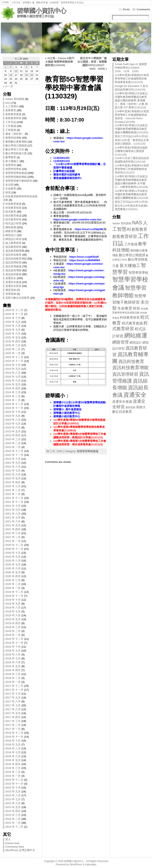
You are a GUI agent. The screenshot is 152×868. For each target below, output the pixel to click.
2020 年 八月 (13, 561)
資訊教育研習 (13, 247)
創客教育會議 (13, 114)
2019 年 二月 (13, 631)
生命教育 (11, 189)
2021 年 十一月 (14, 502)
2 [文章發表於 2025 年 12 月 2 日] (11, 67)
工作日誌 (11, 122)
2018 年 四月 (13, 670)
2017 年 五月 (13, 713)
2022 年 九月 (13, 463)
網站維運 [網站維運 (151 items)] (136, 335)
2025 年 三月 (13, 345)
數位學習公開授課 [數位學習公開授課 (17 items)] (132, 255)
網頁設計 (11, 235)
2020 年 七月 (13, 564)
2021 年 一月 (13, 541)
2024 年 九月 (13, 369)
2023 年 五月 (13, 431)
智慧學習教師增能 (16, 177)
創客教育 (11, 110)
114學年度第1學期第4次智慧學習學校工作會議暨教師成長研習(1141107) (132, 169)
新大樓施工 (12, 161)
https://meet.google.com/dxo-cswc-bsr (77, 219)
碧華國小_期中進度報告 (67, 409)
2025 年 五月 (13, 337)
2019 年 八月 (13, 608)
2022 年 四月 (13, 482)
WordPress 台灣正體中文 (20, 850)
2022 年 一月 (13, 494)
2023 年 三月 (13, 439)
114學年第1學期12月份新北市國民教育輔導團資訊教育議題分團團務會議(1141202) (131, 129)
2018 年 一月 (13, 682)
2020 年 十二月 (14, 545)
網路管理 (11, 231)
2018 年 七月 (13, 658)
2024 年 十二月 (14, 357)
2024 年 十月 (13, 365)
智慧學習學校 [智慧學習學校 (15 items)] (138, 273)
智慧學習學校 (13, 169)
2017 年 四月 (13, 717)
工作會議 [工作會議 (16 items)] (131, 244)
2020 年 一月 (13, 588)
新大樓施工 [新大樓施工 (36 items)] (130, 266)
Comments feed (15, 847)
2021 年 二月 (13, 537)
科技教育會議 (13, 204)
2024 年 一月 (13, 400)
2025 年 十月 (13, 318)
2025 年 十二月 (14, 310)
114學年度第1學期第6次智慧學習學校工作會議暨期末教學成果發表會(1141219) (132, 79)
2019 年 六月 (13, 615)
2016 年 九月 (13, 745)
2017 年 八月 (13, 701)
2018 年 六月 (13, 662)
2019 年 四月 (13, 623)
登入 (8, 839)
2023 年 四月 (13, 435)
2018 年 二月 (13, 678)
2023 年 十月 (13, 412)
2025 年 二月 (13, 349)
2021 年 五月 (13, 525)
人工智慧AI (12, 106)
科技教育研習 (13, 208)
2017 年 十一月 (14, 690)
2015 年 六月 (13, 803)
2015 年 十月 (13, 788)
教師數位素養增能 (16, 142)
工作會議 (11, 126)
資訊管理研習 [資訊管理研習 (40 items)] (125, 374)
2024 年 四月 (13, 388)
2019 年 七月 (13, 611)
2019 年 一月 (13, 635)
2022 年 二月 (13, 490)
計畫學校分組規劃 (64, 171)
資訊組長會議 (13, 274)
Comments (143, 9)
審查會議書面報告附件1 (67, 178)
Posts (126, 9)
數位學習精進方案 (16, 153)
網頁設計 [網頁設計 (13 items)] (136, 342)
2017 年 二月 (13, 725)
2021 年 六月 (13, 521)
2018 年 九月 (13, 651)
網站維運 (11, 227)
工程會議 (11, 130)
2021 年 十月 (13, 506)
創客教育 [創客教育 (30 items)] (139, 229)
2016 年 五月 (13, 760)
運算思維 (11, 290)
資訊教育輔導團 (15, 251)
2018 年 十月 (13, 647)
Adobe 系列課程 (15, 99)
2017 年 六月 (13, 709)
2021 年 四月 (13, 529)
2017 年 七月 (13, 705)
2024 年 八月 (13, 373)
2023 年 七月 (13, 424)
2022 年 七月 (13, 471)
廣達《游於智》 (15, 134)
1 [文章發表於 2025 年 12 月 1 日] (6, 67)
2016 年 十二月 (14, 733)
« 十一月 (8, 86)
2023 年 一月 (13, 447)
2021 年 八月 (13, 514)
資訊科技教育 (13, 255)
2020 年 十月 (13, 553)
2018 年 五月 (13, 666)
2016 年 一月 (13, 776)
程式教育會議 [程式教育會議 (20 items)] (132, 323)
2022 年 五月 (13, 478)
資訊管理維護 (13, 266)
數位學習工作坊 (15, 149)
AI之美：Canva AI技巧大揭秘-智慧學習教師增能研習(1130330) (60, 62)
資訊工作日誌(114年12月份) (131, 136)
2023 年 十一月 (14, 408)
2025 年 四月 (13, 341)
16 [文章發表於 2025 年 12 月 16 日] (11, 75)
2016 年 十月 (13, 741)
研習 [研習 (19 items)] (136, 308)
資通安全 (11, 278)
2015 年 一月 (13, 823)
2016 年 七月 (13, 752)
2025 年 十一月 (14, 314)
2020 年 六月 (13, 568)
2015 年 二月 (13, 819)
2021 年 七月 (13, 518)
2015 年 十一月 (14, 784)
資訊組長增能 (13, 270)
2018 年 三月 (13, 674)
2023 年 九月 (13, 416)
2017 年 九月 (13, 698)
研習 (8, 192)
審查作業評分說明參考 (67, 175)
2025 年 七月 (13, 330)
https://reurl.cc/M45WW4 (85, 260)
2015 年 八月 (13, 795)
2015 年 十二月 (14, 780)
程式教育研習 (13, 219)
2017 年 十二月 (14, 686)
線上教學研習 (13, 243)
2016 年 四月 (13, 764)
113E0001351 (62, 158)
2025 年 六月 (13, 334)
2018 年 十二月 (14, 639)
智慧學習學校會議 (16, 173)
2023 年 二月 (13, 443)
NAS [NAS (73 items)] (137, 223)
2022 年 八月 (13, 467)
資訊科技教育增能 (16, 259)
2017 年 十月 (13, 694)
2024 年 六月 (13, 381)
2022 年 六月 (13, 474)
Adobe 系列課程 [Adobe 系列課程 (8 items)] (122, 223)
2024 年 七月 (13, 377)
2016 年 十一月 (14, 737)
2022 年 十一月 (14, 455)
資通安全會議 (13, 282)
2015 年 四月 (13, 811)
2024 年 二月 (13, 396)
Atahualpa (91, 864)
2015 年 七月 (13, 799)
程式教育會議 (13, 216)
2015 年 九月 (13, 791)
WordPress (76, 864)
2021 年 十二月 (14, 498)
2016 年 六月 (13, 756)
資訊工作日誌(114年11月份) (131, 202)
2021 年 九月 (13, 510)
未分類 (9, 185)
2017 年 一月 (13, 729)
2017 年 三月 (13, 721)
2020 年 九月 (13, 557)
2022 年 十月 (13, 459)
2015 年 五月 (13, 807)
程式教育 (11, 212)
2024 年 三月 (13, 392)
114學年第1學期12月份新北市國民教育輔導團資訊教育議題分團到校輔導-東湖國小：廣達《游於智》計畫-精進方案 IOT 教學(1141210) (131, 100)
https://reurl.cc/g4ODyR (84, 257)
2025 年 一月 (13, 353)
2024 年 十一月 (14, 361)
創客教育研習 (13, 118)
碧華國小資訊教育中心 (67, 413)
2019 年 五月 (13, 619)
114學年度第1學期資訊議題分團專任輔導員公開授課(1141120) (131, 151)
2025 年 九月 (13, 322)
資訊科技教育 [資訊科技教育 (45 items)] (131, 361)
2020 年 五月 (13, 572)
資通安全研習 (13, 286)
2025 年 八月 (13, 326)
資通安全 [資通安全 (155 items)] (135, 395)
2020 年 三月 (13, 580)
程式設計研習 (13, 223)
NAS (8, 103)
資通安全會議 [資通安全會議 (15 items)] (122, 402)
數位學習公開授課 (16, 146)
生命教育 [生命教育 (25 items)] (125, 308)
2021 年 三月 (13, 533)
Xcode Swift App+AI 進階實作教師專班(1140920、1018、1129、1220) (131, 68)
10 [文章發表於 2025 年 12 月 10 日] (16, 71)
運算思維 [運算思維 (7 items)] (130, 407)
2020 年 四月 (13, 576)
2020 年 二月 (13, 584)
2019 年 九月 (13, 604)
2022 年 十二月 (14, 451)
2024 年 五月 (13, 384)
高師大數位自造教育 (17, 298)
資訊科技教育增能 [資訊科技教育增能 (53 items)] (130, 368)
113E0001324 (62, 161)
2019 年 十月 (13, 600)
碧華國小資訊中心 (42, 11)
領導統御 (11, 294)
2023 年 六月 (13, 428)
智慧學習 (11, 165)
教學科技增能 (13, 138)
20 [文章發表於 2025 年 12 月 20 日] (32, 75)
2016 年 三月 (13, 768)
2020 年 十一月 (14, 549)
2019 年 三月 (13, 627)
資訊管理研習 (13, 263)
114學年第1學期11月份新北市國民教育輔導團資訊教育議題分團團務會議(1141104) (131, 194)
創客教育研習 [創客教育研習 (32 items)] (125, 236)
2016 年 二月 (13, 772)
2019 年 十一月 (14, 596)
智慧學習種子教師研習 (19, 181)
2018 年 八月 (13, 655)
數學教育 (11, 157)
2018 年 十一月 (14, 643)
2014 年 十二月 (14, 827)
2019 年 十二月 (14, 592)
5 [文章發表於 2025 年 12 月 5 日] (26, 67)
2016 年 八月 (13, 748)
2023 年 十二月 (14, 404)
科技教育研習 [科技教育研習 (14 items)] (130, 318)
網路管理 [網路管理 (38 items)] (120, 342)
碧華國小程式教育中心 (67, 416)
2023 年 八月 (13, 420)
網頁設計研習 (13, 239)
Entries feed (12, 843)
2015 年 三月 (13, 815)
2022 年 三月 (13, 486)
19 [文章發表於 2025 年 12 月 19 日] (26, 75)
